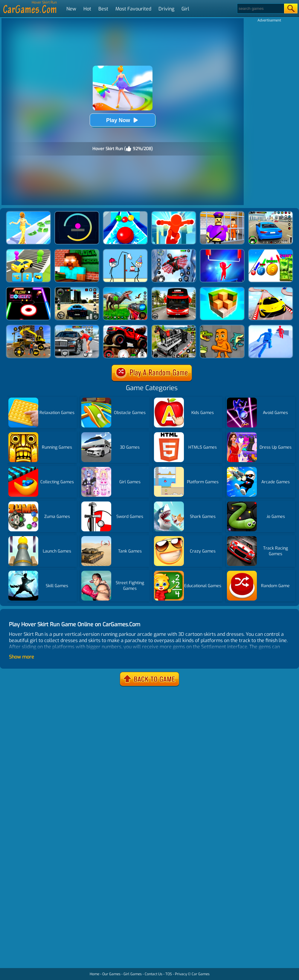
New (71, 9)
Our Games (111, 974)
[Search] (260, 9)
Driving (166, 9)
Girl (185, 9)
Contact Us (154, 974)
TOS (169, 974)
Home (94, 974)
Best (103, 9)
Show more (22, 657)
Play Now (123, 120)
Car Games (201, 974)
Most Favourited (133, 9)
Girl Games (133, 974)
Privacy (181, 974)
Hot (87, 9)
